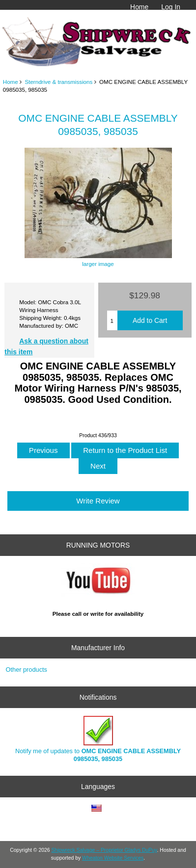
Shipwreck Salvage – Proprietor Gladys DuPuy (104, 850)
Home (139, 7)
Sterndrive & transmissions (58, 82)
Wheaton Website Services (113, 858)
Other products (27, 670)
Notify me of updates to (98, 739)
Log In (171, 7)
